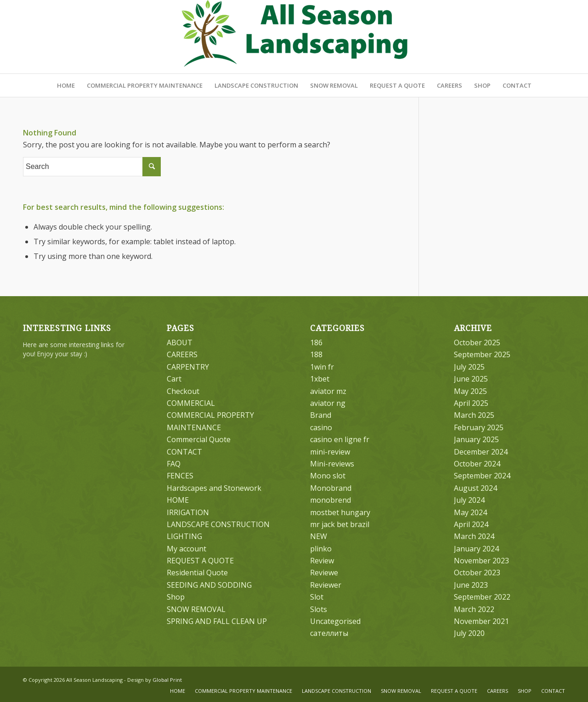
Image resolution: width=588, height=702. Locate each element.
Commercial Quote (199, 439)
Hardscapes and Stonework (214, 488)
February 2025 (479, 427)
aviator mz (328, 391)
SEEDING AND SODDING (209, 585)
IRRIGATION (188, 512)
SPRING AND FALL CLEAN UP (217, 621)
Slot (317, 597)
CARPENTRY (188, 367)
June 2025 (471, 379)
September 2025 (482, 354)
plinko (321, 549)
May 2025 (470, 391)
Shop (176, 597)
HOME (178, 500)
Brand (321, 415)
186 (316, 343)
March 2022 (474, 609)
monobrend (331, 500)
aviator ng (328, 403)
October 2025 (477, 343)
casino (321, 427)
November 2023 (481, 561)
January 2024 (476, 549)
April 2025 (471, 403)
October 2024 (477, 464)
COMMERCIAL (191, 403)
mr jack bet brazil (340, 524)
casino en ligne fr (340, 439)
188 (316, 354)
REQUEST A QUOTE (200, 561)
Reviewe (324, 573)
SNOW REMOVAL (196, 609)
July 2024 (469, 500)
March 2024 (474, 536)
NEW (319, 536)
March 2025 (474, 415)
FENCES (180, 476)
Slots (319, 609)
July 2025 (469, 367)
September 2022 (482, 597)
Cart (174, 379)
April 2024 (471, 524)
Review (322, 561)
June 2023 (471, 585)
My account (187, 549)
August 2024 (475, 488)
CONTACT (184, 452)
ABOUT (180, 343)
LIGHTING (184, 536)
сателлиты (329, 633)
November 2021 (481, 621)
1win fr (322, 367)
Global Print (167, 680)
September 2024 (482, 476)
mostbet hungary (340, 512)
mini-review (330, 452)
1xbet (320, 379)
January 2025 (476, 439)
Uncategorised (335, 621)
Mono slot (328, 476)
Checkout (183, 391)
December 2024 (481, 452)
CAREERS (182, 354)
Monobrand (331, 488)
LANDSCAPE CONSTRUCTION (218, 524)
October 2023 (477, 573)
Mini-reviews (332, 464)
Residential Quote (197, 573)
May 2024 (470, 512)
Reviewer (326, 585)
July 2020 (469, 633)
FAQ (174, 464)
